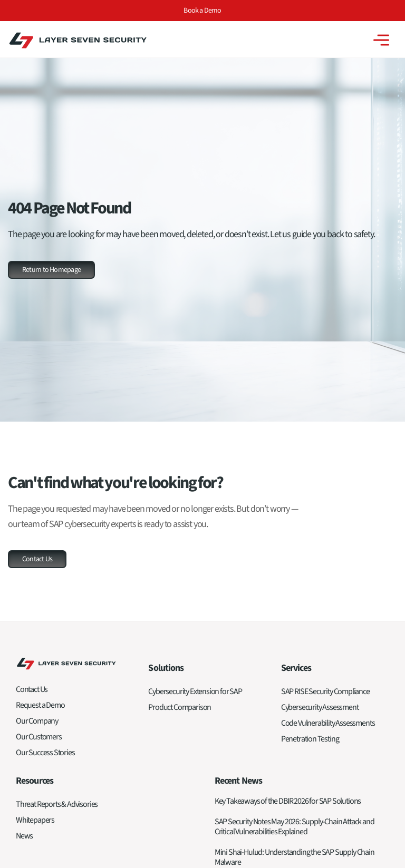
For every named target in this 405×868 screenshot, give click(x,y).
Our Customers (39, 737)
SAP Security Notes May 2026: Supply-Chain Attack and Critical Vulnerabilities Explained (295, 827)
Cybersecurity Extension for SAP (195, 691)
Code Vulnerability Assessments (328, 723)
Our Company (37, 721)
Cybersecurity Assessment (320, 707)
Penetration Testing (310, 739)
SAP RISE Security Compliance (325, 691)
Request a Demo (40, 705)
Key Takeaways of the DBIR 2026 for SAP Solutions (288, 801)
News (24, 836)
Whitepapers (35, 820)
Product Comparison (180, 707)
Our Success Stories (45, 753)
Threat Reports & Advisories (57, 804)
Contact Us (32, 689)
